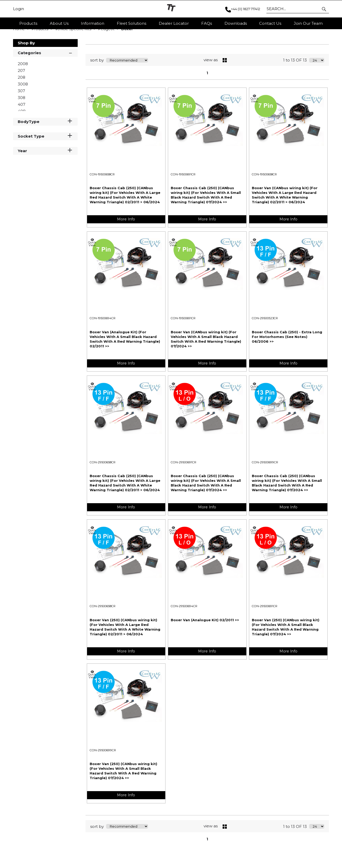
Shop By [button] (26, 72)
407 (22, 134)
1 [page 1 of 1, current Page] (207, 102)
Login (19, 9)
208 (22, 106)
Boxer (127, 58)
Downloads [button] (236, 23)
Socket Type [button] (45, 165)
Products (28, 23)
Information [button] (93, 23)
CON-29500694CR (184, 635)
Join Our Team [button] (308, 23)
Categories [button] (45, 82)
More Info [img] (126, 248)
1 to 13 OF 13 (295, 90)
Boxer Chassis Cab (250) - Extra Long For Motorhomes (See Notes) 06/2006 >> (287, 366)
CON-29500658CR (103, 491)
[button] (324, 9)
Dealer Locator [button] (174, 23)
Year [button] (45, 180)
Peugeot (107, 58)
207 (21, 100)
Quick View (92, 128)
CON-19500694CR (103, 347)
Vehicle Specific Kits (74, 58)
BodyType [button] (45, 150)
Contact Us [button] (270, 23)
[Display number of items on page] (317, 89)
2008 (23, 93)
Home (19, 58)
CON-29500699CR (265, 491)
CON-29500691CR (184, 491)
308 (22, 127)
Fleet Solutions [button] (132, 23)
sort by (97, 90)
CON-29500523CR (265, 347)
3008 (23, 113)
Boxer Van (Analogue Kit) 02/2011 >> (205, 649)
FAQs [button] (207, 23)
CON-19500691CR (183, 204)
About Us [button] (59, 23)
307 (21, 120)
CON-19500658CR (102, 204)
